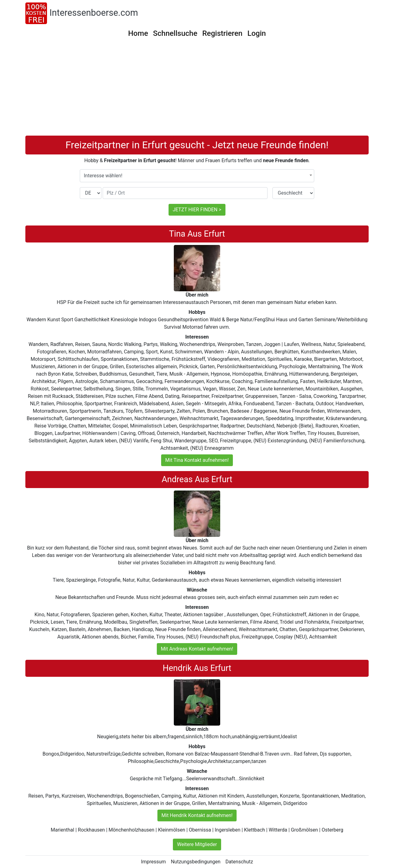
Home (138, 33)
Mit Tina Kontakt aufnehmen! (197, 460)
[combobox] (197, 176)
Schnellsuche (175, 33)
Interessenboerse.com (94, 13)
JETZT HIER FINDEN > (197, 210)
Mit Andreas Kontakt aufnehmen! (197, 649)
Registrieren (222, 33)
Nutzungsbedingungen (195, 862)
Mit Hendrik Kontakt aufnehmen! (197, 815)
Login (257, 33)
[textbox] (197, 176)
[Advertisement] (197, 89)
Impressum (154, 862)
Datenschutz (239, 862)
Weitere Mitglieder (197, 844)
